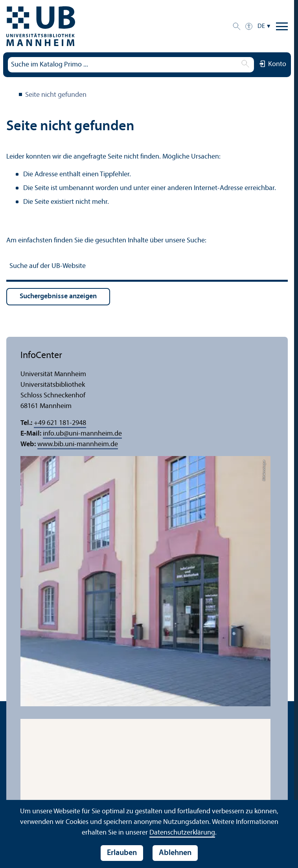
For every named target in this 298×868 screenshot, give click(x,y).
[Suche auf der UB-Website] (147, 267)
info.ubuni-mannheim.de (82, 434)
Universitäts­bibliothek (11, 96)
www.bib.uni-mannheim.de (78, 444)
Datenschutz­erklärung (182, 833)
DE (261, 26)
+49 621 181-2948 (60, 423)
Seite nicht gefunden (56, 95)
